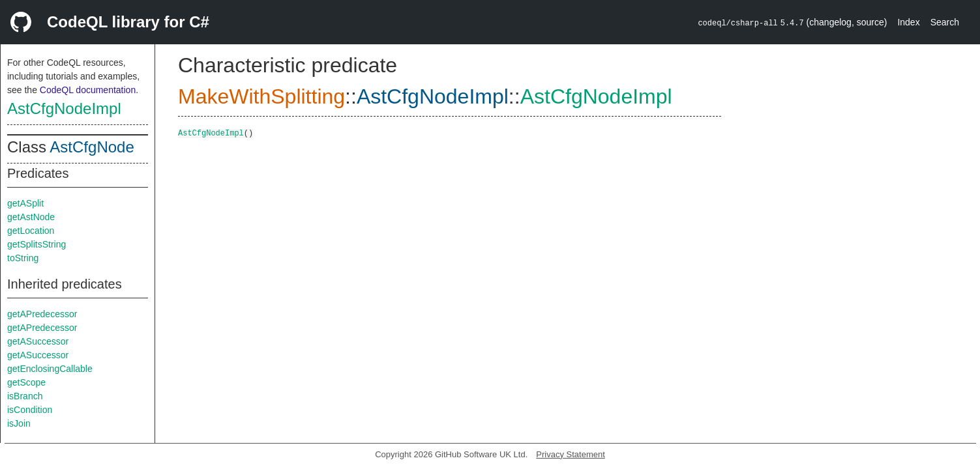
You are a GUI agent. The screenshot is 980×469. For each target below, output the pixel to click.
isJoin (19, 423)
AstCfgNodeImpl (64, 108)
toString (23, 258)
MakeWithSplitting (261, 96)
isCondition (30, 410)
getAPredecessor (42, 314)
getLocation (31, 231)
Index (908, 22)
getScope (26, 382)
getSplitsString (37, 244)
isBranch (25, 396)
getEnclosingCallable (50, 369)
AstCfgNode (92, 147)
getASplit (25, 203)
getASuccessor (38, 341)
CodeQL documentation (88, 90)
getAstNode (31, 217)
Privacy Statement (571, 454)
